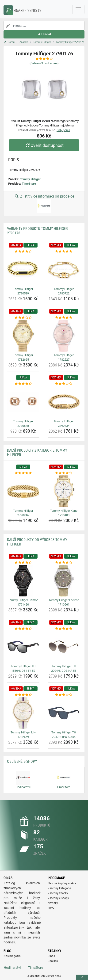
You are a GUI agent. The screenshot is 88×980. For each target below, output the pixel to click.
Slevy (51, 908)
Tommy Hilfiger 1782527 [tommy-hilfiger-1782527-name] (64, 357)
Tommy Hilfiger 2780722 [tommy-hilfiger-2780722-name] (64, 291)
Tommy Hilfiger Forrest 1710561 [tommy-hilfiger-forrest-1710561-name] (64, 602)
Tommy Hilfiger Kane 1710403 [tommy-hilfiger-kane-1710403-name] (64, 513)
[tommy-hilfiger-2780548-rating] (23, 384)
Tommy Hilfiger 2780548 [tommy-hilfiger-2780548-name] (23, 424)
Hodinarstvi (12, 968)
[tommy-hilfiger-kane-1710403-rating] (64, 473)
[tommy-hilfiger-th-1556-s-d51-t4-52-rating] (23, 629)
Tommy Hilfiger (30, 179)
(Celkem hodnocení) (44, 63)
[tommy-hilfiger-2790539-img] (23, 270)
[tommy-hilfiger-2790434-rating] (64, 384)
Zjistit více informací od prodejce (44, 204)
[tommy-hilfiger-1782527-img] (64, 336)
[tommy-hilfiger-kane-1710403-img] (64, 491)
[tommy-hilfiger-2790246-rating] (23, 473)
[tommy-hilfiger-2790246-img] (23, 491)
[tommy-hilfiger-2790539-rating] (23, 252)
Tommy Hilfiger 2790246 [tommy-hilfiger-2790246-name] (23, 513)
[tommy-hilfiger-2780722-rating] (64, 252)
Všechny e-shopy (58, 898)
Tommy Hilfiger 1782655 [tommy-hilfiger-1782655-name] (23, 357)
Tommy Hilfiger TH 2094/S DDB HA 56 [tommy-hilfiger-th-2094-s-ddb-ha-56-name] (64, 669)
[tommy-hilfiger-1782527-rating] (64, 318)
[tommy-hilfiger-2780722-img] (64, 270)
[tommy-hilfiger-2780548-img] (23, 402)
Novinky (53, 903)
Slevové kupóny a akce (62, 883)
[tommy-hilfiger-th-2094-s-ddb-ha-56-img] (64, 647)
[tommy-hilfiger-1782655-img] (23, 336)
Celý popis (63, 130)
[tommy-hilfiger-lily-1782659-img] (23, 713)
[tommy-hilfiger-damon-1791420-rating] (23, 563)
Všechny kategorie (59, 888)
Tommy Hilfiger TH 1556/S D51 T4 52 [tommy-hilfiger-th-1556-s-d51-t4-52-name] (23, 669)
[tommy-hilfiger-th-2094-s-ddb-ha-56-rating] (64, 629)
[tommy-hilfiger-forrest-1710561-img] (64, 581)
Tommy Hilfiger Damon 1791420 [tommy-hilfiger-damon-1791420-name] (23, 602)
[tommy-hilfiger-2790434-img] (64, 402)
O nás (51, 956)
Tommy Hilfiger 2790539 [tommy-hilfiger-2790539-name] (23, 291)
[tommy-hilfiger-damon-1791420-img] (23, 581)
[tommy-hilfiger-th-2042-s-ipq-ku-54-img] (64, 713)
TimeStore (29, 184)
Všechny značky (58, 893)
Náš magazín (12, 956)
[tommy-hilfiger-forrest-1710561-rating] (64, 563)
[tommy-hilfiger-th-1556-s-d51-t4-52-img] (23, 647)
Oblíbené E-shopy (22, 761)
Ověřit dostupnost (44, 145)
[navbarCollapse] (78, 9)
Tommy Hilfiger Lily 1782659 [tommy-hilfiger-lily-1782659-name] (23, 735)
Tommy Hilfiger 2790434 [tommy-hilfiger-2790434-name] (64, 424)
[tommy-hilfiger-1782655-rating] (23, 318)
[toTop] (82, 977)
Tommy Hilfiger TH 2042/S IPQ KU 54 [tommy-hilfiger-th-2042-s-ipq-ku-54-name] (64, 735)
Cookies (53, 961)
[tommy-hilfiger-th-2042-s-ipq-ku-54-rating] (64, 695)
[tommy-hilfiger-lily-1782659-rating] (23, 695)
